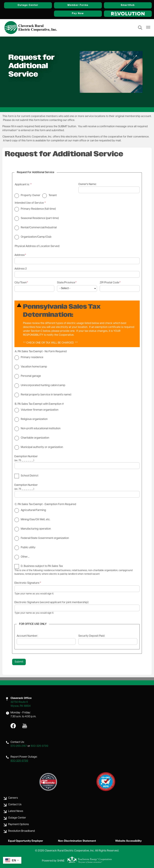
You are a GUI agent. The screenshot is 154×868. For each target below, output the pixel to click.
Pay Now (82, 14)
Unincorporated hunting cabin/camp (43, 385)
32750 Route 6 (19, 702)
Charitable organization (35, 438)
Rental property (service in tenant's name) (46, 395)
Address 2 (21, 269)
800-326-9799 (39, 746)
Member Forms (82, 5)
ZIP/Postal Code (109, 283)
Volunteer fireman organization (40, 410)
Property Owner (31, 195)
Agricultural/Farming (33, 510)
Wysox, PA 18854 (21, 706)
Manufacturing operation (36, 529)
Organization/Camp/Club (36, 237)
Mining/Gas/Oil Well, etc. (36, 519)
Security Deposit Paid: (92, 636)
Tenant (53, 195)
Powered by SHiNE (53, 861)
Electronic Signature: (27, 583)
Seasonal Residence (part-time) (40, 218)
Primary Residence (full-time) (38, 209)
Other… (25, 557)
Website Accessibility (128, 841)
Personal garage (31, 376)
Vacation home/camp (34, 367)
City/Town (21, 283)
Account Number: (27, 636)
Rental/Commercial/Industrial (39, 228)
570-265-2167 (19, 746)
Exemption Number (26, 456)
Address (20, 255)
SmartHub (129, 5)
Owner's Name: (87, 184)
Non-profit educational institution (41, 428)
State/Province (66, 283)
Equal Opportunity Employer (26, 841)
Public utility (28, 547)
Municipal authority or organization (42, 447)
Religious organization (34, 419)
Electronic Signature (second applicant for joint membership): (52, 602)
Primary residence (32, 357)
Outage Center (34, 5)
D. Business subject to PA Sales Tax (42, 566)
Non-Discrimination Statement (77, 841)
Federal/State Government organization (45, 538)
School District (30, 476)
